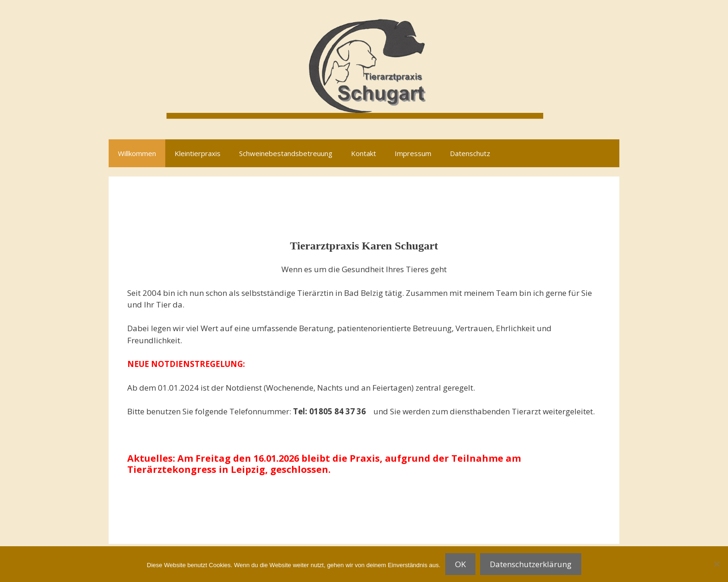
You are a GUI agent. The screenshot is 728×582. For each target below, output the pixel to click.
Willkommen (137, 153)
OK (460, 564)
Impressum (413, 153)
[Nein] (716, 564)
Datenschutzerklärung (531, 564)
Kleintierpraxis (198, 153)
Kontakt (364, 153)
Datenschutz (470, 153)
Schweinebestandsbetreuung (286, 153)
